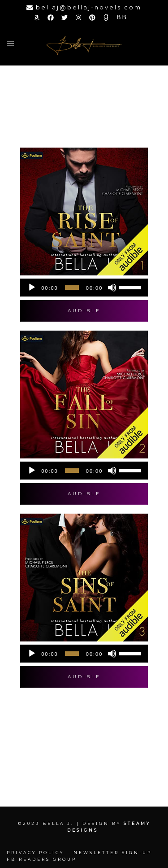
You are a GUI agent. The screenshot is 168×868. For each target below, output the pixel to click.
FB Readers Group (42, 859)
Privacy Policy (35, 853)
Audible (84, 311)
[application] (84, 288)
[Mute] (112, 288)
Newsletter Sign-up (113, 853)
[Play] (32, 288)
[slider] (72, 288)
